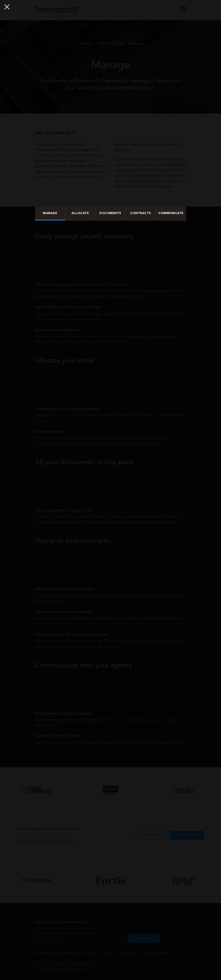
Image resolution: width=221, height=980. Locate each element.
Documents (110, 213)
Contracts (141, 213)
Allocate (80, 213)
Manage (50, 213)
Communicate (171, 213)
